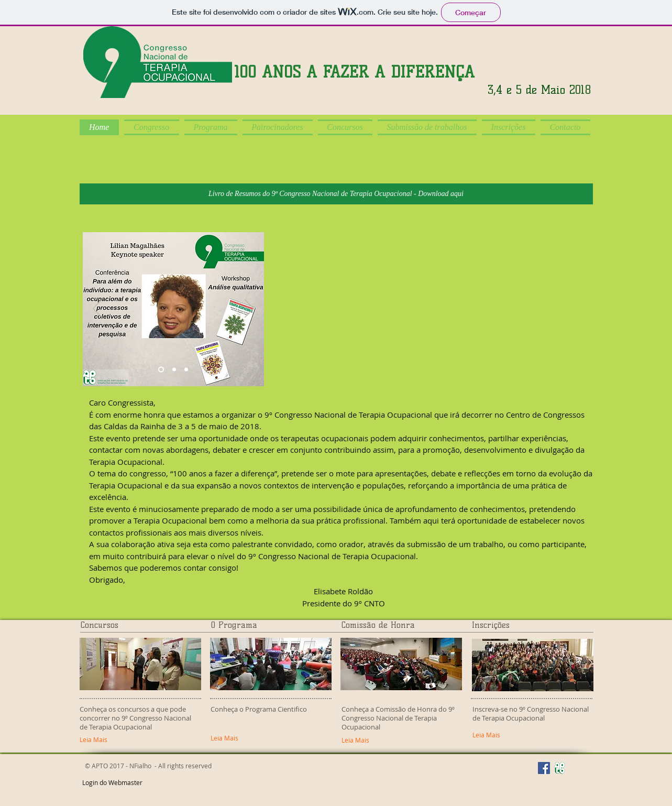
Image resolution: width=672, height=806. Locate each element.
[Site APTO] (560, 768)
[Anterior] (97, 309)
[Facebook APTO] (544, 768)
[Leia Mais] (526, 735)
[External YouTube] (442, 309)
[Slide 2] (161, 370)
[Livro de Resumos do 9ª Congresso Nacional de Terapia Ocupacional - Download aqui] (336, 194)
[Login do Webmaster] (112, 783)
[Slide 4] (186, 370)
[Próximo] (249, 309)
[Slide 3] (174, 370)
